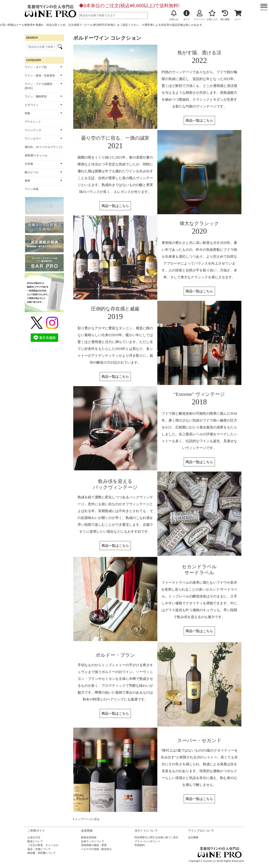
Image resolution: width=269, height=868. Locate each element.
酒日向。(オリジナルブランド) (43, 147)
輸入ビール (32, 172)
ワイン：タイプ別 (36, 67)
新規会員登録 (89, 837)
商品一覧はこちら (199, 120)
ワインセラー (33, 139)
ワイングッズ (33, 130)
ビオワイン (32, 105)
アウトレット (33, 122)
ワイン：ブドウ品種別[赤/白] (38, 86)
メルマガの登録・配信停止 (96, 849)
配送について (35, 841)
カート (238, 15)
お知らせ (174, 15)
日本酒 (29, 164)
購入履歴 (225, 15)
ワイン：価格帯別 (36, 96)
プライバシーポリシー (147, 841)
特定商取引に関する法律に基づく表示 (156, 837)
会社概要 (193, 837)
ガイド (187, 15)
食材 (27, 181)
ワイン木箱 (32, 189)
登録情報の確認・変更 (94, 845)
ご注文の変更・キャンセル (43, 845)
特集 (27, 113)
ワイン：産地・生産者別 (40, 75)
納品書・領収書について (42, 853)
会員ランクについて (93, 841)
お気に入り (212, 15)
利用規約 (140, 845)
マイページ (199, 15)
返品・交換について (39, 849)
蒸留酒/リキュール (36, 155)
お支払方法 (34, 837)
